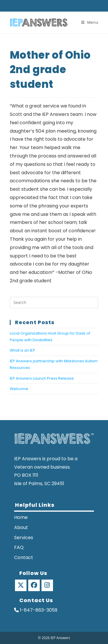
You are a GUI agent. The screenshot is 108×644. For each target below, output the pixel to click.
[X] (21, 585)
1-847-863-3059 (36, 610)
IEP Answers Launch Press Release (42, 378)
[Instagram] (47, 585)
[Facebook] (34, 585)
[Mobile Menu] (90, 22)
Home (21, 517)
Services (24, 538)
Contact (24, 557)
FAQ (19, 547)
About (21, 527)
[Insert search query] (54, 302)
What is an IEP (22, 350)
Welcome (19, 389)
